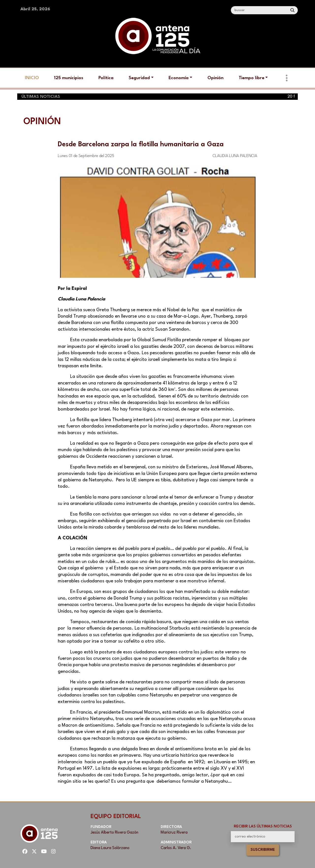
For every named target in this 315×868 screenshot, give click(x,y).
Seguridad (139, 78)
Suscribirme (263, 850)
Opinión (215, 78)
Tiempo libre (252, 78)
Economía (179, 78)
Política (106, 78)
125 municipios (69, 78)
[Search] (260, 10)
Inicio (32, 78)
